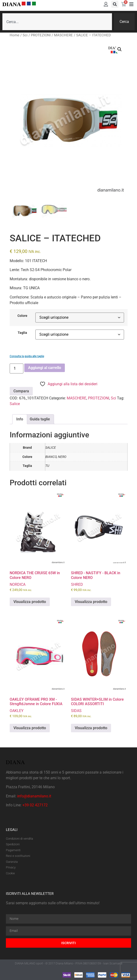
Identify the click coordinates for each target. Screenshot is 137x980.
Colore (22, 316)
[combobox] (57, 22)
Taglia (22, 333)
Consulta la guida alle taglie (27, 356)
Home (15, 35)
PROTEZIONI (41, 35)
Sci (25, 35)
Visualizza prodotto (30, 602)
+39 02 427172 (35, 805)
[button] (115, 4)
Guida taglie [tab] (40, 419)
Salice (15, 404)
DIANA (12, 4)
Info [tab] (20, 419)
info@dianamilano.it (34, 796)
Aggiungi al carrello (45, 368)
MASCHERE (63, 35)
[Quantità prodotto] (17, 369)
